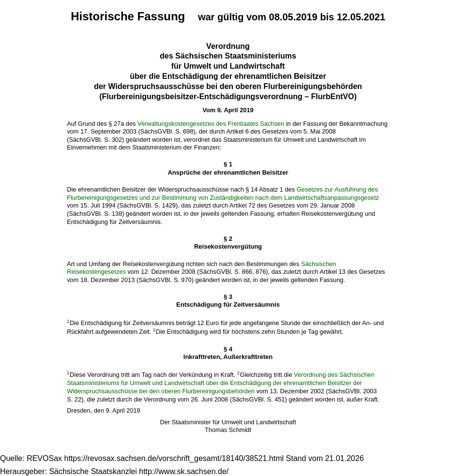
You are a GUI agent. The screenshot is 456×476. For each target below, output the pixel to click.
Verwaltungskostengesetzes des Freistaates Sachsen (211, 124)
